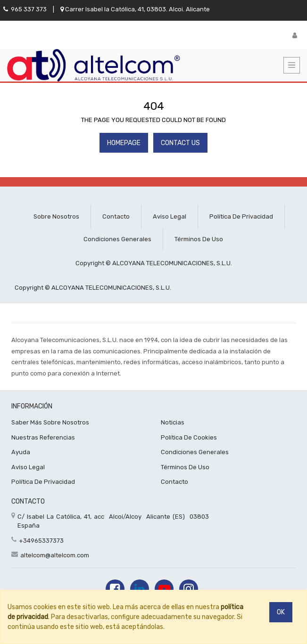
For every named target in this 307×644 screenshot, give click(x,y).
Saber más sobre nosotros (50, 422)
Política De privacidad (43, 482)
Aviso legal (170, 216)
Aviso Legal (28, 467)
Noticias (173, 422)
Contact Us (180, 143)
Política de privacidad (241, 216)
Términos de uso (199, 239)
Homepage (124, 143)
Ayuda (21, 452)
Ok (281, 612)
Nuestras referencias (43, 437)
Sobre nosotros (56, 216)
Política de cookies (189, 437)
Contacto (116, 216)
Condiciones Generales (195, 452)
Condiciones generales (117, 239)
